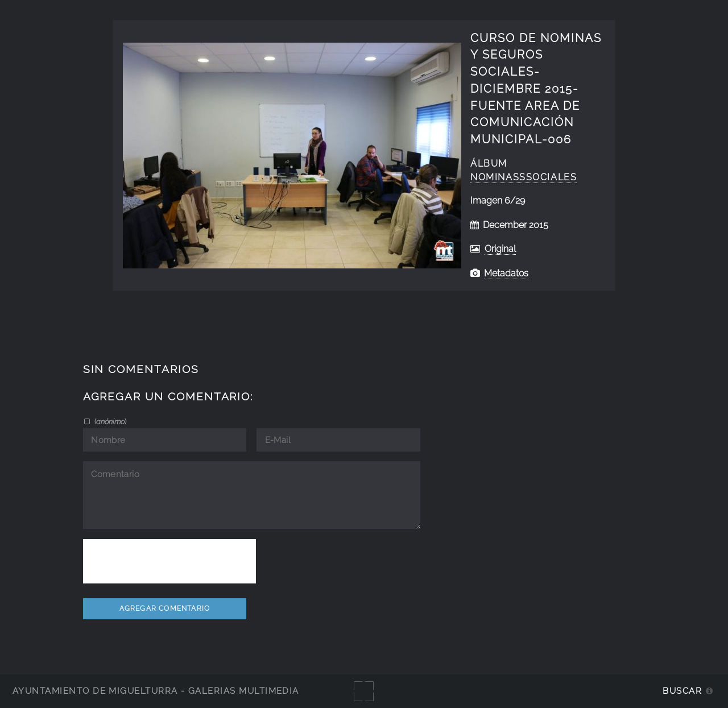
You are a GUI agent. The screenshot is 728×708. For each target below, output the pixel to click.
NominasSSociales (524, 177)
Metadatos (506, 273)
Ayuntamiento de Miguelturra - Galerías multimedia (156, 691)
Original (500, 249)
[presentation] (169, 561)
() (109, 421)
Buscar (682, 691)
